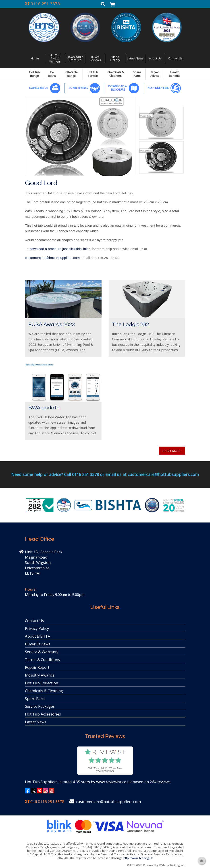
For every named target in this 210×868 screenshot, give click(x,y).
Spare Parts (137, 74)
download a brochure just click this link (59, 249)
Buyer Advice (155, 74)
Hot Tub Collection (42, 683)
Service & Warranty (42, 652)
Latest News (135, 58)
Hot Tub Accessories (43, 714)
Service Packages (40, 706)
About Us (155, 58)
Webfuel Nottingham (172, 865)
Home (35, 58)
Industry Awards (40, 675)
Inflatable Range (71, 74)
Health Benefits (175, 74)
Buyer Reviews (95, 58)
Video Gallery (115, 58)
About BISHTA (38, 636)
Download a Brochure (75, 58)
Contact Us (175, 58)
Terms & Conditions (42, 660)
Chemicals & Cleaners (116, 74)
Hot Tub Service (93, 74)
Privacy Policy (37, 628)
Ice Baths (52, 74)
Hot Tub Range (34, 74)
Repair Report (37, 667)
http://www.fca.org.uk (138, 858)
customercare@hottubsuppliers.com (52, 258)
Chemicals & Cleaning (44, 691)
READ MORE (172, 451)
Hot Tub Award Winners (55, 58)
